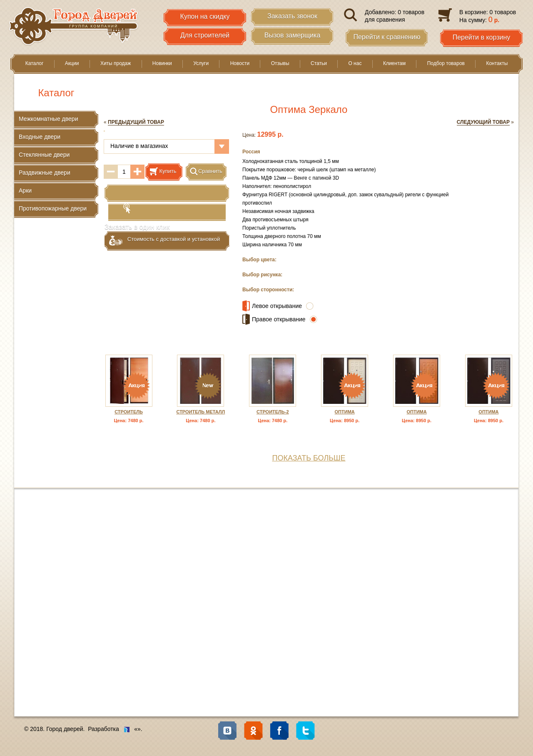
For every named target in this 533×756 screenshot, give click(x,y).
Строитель (129, 412)
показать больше (309, 458)
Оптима (345, 412)
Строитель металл (200, 412)
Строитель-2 (273, 412)
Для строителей (205, 35)
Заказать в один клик (167, 194)
